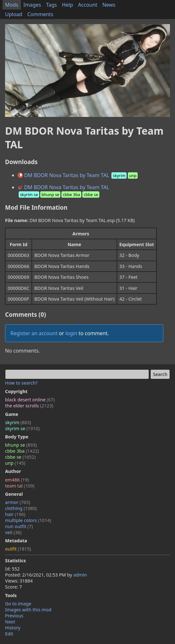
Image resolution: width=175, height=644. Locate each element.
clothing (21, 508)
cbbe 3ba (22, 451)
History (13, 628)
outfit (18, 549)
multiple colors (28, 520)
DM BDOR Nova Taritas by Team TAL (78, 175)
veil (13, 532)
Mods (12, 5)
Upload (14, 14)
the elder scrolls (29, 406)
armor (18, 502)
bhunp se (21, 445)
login (71, 333)
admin (80, 575)
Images (32, 5)
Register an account (34, 333)
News (109, 5)
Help (68, 5)
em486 (17, 480)
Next (10, 622)
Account (88, 5)
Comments (40, 14)
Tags (52, 5)
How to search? (21, 383)
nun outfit (19, 526)
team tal (20, 486)
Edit (9, 634)
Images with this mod (28, 610)
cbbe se (20, 457)
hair (15, 514)
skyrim (18, 422)
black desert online (30, 400)
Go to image (18, 604)
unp (15, 463)
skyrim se (22, 428)
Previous (14, 616)
